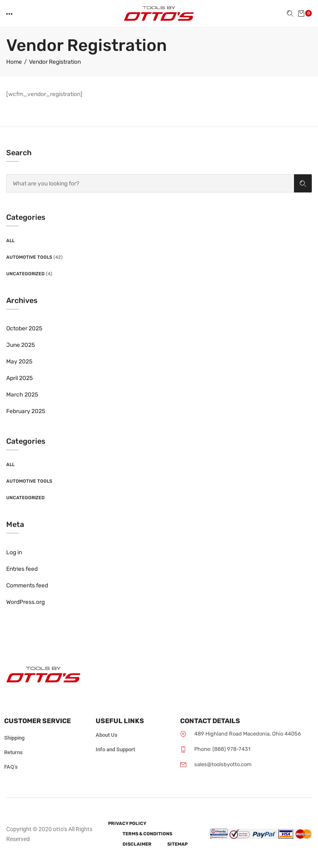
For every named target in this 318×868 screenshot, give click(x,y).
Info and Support (115, 749)
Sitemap (177, 844)
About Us (107, 735)
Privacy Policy (127, 824)
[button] (10, 14)
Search (303, 184)
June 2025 (20, 345)
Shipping (14, 738)
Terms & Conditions (147, 834)
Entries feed (22, 569)
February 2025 (26, 411)
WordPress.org (25, 602)
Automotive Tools (29, 257)
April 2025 (19, 378)
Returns (13, 752)
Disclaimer (137, 844)
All (10, 241)
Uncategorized (25, 274)
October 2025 (24, 328)
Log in (14, 552)
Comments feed (27, 585)
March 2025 (22, 395)
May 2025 (19, 362)
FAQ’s (11, 767)
